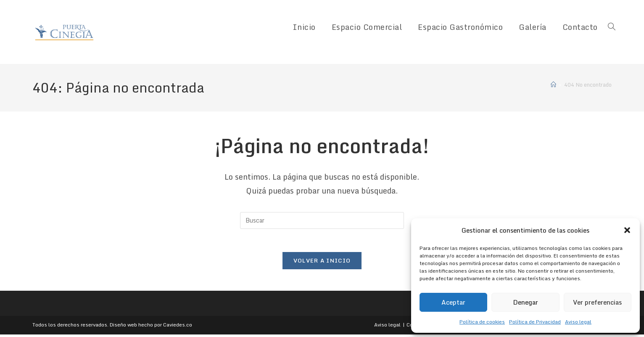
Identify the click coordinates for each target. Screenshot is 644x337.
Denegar (525, 302)
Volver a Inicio (322, 263)
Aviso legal (578, 322)
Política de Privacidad (535, 322)
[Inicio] (553, 85)
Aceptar (453, 302)
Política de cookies (482, 322)
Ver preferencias (597, 302)
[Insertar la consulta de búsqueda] (322, 220)
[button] (627, 230)
